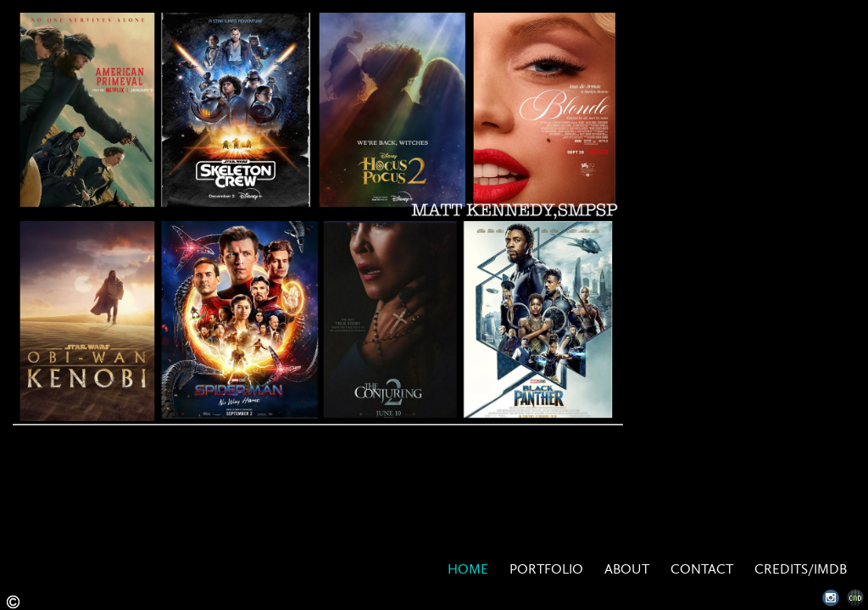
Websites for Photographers (856, 598)
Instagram (831, 598)
